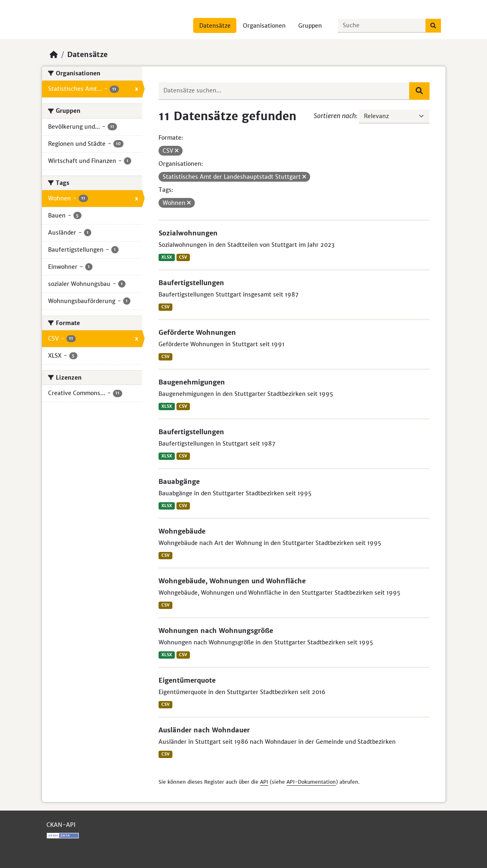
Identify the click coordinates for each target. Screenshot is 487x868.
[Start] (54, 55)
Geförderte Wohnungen (197, 332)
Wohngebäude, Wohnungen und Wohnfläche (232, 581)
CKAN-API (61, 825)
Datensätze (215, 26)
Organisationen (264, 26)
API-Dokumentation (311, 782)
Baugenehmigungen (192, 382)
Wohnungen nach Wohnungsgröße (216, 631)
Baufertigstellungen (191, 283)
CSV (183, 257)
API (264, 782)
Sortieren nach (335, 116)
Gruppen (310, 26)
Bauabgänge (179, 481)
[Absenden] (433, 26)
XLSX (167, 257)
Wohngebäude (182, 531)
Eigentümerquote (187, 680)
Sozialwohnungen (188, 233)
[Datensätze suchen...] (382, 26)
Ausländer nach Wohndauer (204, 730)
